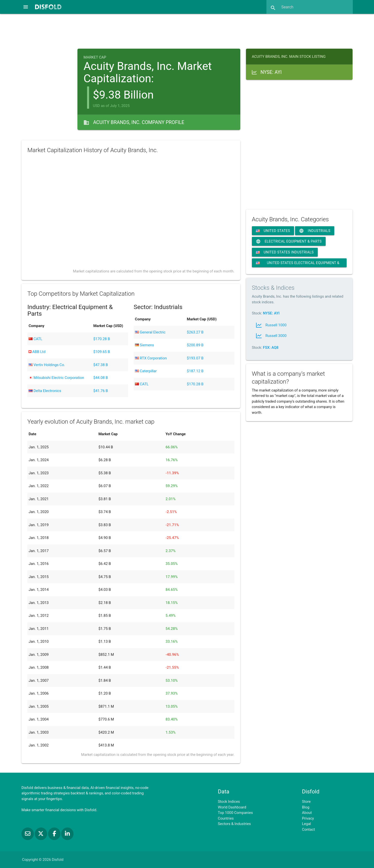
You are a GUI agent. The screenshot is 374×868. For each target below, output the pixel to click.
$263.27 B (195, 332)
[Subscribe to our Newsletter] (28, 834)
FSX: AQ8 (271, 348)
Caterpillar (146, 371)
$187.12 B (195, 371)
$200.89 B (195, 345)
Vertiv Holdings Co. (47, 365)
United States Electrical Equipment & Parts (298, 264)
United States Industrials (285, 252)
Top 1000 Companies (235, 813)
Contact (308, 829)
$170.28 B (102, 339)
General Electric (150, 332)
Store (306, 802)
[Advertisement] (187, 31)
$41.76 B (101, 391)
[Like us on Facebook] (55, 834)
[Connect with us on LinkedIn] (67, 834)
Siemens (144, 345)
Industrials (315, 231)
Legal (306, 824)
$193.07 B (195, 358)
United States (273, 231)
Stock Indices (229, 802)
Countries (226, 818)
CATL (35, 339)
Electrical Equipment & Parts (289, 242)
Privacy (308, 818)
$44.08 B (101, 378)
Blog (306, 807)
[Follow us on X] (41, 834)
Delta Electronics (45, 391)
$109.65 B (102, 352)
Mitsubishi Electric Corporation (56, 378)
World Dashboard (232, 807)
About (307, 813)
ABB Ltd (37, 352)
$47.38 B (101, 365)
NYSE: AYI (271, 313)
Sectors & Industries (234, 824)
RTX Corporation (151, 358)
